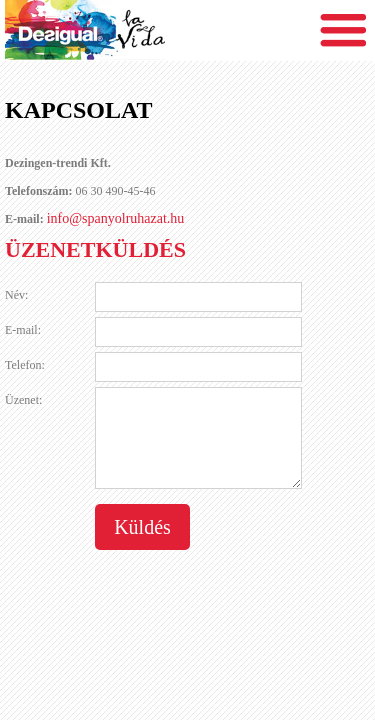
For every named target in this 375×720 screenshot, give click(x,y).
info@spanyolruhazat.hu (116, 218)
